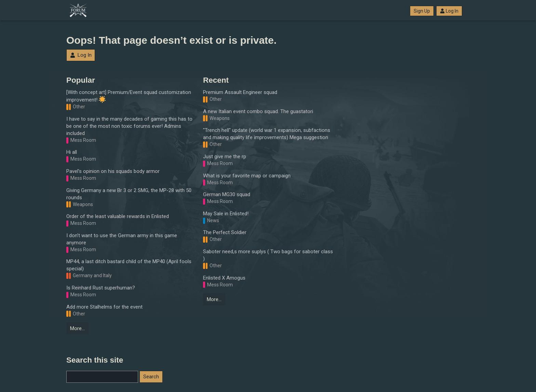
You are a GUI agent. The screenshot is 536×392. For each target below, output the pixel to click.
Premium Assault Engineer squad (240, 92)
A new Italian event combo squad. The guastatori (258, 111)
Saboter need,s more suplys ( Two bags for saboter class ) (268, 255)
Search (151, 377)
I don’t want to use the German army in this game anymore (122, 239)
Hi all (72, 152)
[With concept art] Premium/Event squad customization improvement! (129, 96)
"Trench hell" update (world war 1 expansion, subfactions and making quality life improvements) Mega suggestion (267, 134)
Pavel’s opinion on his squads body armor (113, 171)
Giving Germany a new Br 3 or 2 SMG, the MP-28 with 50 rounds (129, 194)
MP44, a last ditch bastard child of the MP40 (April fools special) (129, 265)
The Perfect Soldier (225, 232)
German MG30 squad (227, 194)
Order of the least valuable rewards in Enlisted (118, 216)
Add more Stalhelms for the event (104, 307)
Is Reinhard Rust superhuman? (101, 288)
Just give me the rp (225, 157)
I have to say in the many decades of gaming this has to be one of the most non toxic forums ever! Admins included (129, 126)
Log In (449, 11)
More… (77, 328)
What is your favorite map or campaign (247, 176)
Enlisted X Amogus (224, 278)
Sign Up (422, 11)
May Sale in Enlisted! (226, 214)
